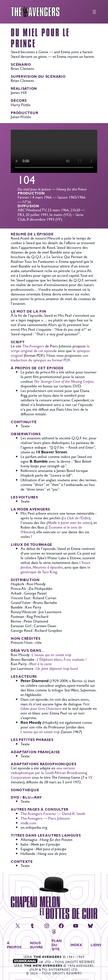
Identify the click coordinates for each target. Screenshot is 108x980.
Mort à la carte (40, 664)
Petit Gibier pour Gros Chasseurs (55, 706)
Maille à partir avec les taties (69, 522)
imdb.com (28, 823)
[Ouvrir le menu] (94, 12)
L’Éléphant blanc (49, 659)
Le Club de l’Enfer (76, 518)
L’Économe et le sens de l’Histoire (51, 529)
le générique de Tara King (55, 569)
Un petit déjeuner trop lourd (57, 668)
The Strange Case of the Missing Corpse (64, 381)
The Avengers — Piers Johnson (45, 818)
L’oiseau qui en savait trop (52, 655)
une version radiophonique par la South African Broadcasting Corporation (49, 772)
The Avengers (33, 346)
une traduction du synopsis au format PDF (50, 357)
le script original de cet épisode (50, 348)
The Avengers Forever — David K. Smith (53, 813)
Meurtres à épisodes (48, 567)
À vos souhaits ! (75, 659)
